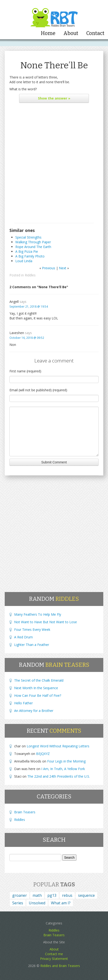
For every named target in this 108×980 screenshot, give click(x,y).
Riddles (30, 275)
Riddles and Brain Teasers (60, 966)
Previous (49, 268)
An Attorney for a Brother (34, 711)
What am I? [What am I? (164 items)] (61, 903)
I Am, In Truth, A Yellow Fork (63, 769)
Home (48, 33)
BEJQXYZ (43, 754)
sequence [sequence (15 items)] (86, 895)
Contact (95, 33)
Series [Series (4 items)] (18, 903)
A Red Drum (23, 637)
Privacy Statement (54, 959)
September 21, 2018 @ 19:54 (29, 306)
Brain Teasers (25, 812)
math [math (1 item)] (37, 895)
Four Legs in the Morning (66, 761)
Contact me (54, 954)
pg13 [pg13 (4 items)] (52, 895)
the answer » (54, 98)
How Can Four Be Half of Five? (38, 695)
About (71, 33)
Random (54, 599)
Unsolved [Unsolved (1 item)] (37, 903)
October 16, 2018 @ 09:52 (27, 338)
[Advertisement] (54, 164)
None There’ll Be (54, 65)
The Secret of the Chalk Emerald (39, 680)
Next (63, 268)
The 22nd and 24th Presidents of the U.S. (59, 776)
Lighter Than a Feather (32, 645)
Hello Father (23, 703)
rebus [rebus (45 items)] (67, 895)
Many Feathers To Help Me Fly (38, 614)
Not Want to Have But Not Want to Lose (46, 622)
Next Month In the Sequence (36, 688)
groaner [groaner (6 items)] (20, 895)
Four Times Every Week (32, 629)
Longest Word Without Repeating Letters (58, 746)
